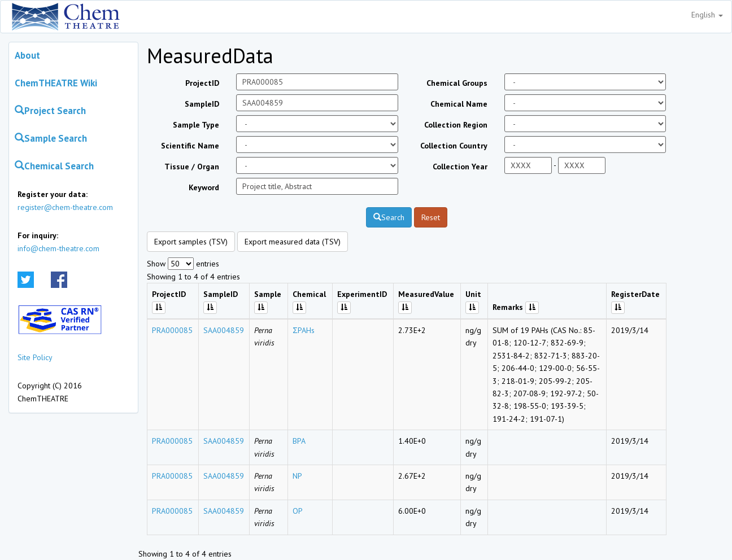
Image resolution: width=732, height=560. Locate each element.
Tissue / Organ (192, 167)
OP (298, 511)
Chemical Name (459, 104)
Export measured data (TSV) (293, 242)
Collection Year (460, 167)
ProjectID (202, 83)
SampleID (202, 104)
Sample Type (196, 125)
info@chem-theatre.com (58, 248)
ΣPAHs (304, 330)
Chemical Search (54, 166)
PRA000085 (172, 330)
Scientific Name (190, 146)
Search (389, 217)
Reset (431, 217)
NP (297, 476)
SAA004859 (224, 330)
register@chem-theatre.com (65, 207)
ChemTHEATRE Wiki (56, 83)
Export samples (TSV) (191, 242)
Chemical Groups (457, 83)
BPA (299, 441)
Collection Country (454, 146)
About (27, 55)
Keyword (204, 187)
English (707, 15)
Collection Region (456, 125)
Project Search (50, 111)
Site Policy (35, 357)
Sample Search (51, 138)
